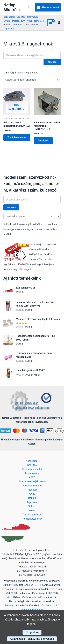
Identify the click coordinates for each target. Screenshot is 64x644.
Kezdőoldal (9, 17)
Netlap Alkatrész (12, 7)
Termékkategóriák (32, 519)
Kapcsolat (9, 28)
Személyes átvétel (32, 469)
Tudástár (18, 25)
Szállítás (21, 17)
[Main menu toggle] (48, 7)
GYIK (27, 25)
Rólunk (34, 25)
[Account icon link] (59, 23)
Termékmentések (32, 515)
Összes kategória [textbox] (29, 216)
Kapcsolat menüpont (32, 610)
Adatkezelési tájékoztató (32, 481)
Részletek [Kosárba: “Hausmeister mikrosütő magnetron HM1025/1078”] (43, 141)
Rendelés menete (32, 486)
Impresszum (19, 21)
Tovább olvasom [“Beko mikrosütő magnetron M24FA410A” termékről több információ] (17, 137)
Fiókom (32, 506)
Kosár (32, 510)
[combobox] (32, 216)
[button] (30, 7)
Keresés (11, 207)
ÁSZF (30, 21)
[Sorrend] (32, 80)
